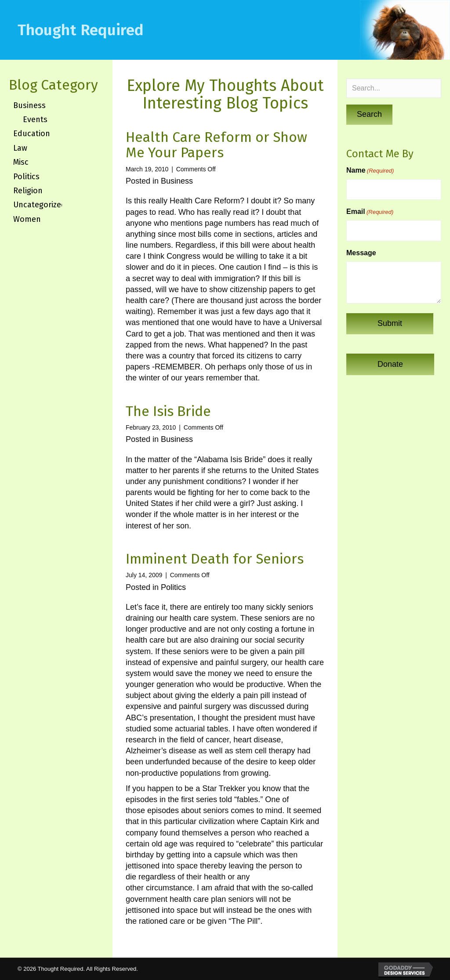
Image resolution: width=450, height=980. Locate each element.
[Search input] (394, 88)
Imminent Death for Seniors (215, 559)
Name (370, 171)
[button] (369, 115)
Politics (173, 587)
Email (370, 212)
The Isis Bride (168, 411)
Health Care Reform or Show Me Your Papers (216, 145)
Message (361, 253)
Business (177, 181)
